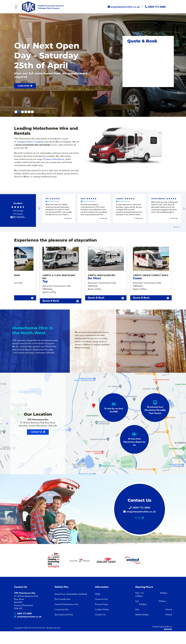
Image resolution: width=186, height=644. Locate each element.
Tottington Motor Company (49, 9)
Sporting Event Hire (64, 624)
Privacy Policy (102, 614)
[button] (39, 211)
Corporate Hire (62, 619)
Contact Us (36, 442)
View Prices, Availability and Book (71, 604)
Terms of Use (101, 609)
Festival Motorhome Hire (66, 614)
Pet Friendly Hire (62, 609)
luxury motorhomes (55, 161)
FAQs (98, 604)
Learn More (25, 88)
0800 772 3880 (155, 8)
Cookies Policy (102, 619)
